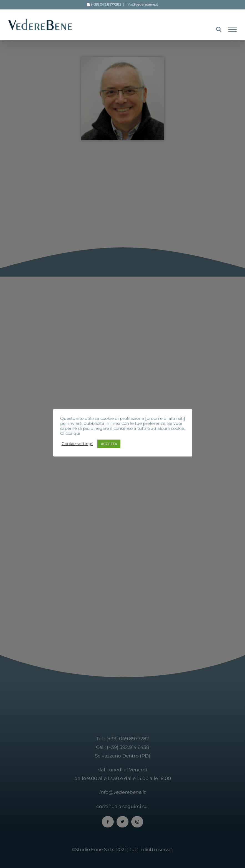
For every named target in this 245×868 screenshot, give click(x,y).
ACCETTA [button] (109, 444)
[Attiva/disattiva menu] (233, 29)
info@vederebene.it (142, 4)
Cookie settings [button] (77, 444)
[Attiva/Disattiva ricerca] (219, 29)
